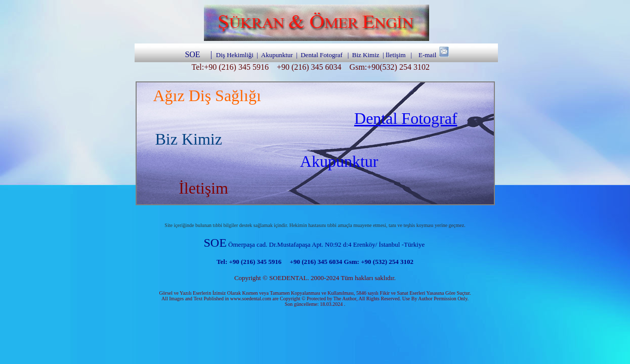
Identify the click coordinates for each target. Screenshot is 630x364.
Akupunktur (339, 161)
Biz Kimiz (366, 55)
